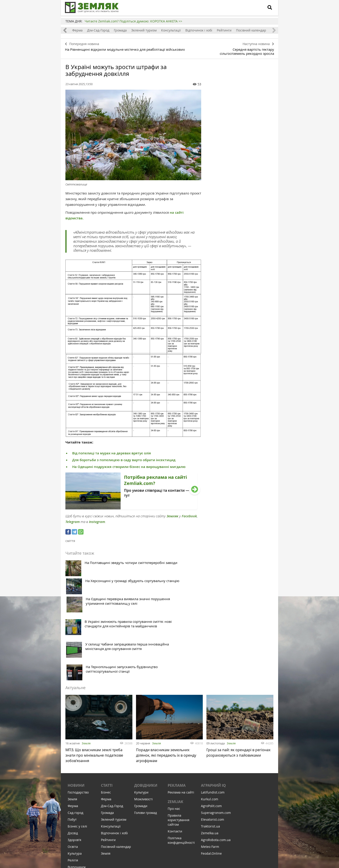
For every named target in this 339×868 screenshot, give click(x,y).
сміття (70, 539)
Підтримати (195, 837)
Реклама (177, 709)
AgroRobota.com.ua (216, 764)
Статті (107, 709)
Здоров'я (74, 764)
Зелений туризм (144, 30)
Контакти (175, 755)
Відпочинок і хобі (199, 30)
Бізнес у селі (77, 750)
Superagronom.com (216, 736)
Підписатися (131, 837)
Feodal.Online (211, 777)
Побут (72, 743)
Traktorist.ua (210, 750)
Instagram (97, 520)
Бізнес (106, 716)
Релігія (73, 784)
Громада (120, 30)
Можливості (143, 723)
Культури (141, 716)
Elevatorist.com (212, 743)
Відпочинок (77, 791)
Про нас (174, 732)
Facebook (189, 514)
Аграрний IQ (213, 709)
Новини (76, 709)
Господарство (78, 716)
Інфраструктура (80, 804)
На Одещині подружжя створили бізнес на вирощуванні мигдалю (129, 465)
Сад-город (75, 736)
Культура (75, 777)
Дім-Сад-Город (98, 30)
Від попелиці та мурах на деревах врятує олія (112, 452)
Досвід (73, 757)
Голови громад (146, 736)
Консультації (171, 30)
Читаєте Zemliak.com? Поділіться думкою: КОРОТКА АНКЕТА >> (133, 21)
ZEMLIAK (175, 725)
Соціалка (75, 797)
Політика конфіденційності (181, 764)
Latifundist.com (213, 716)
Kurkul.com (210, 723)
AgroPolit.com (211, 730)
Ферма (77, 30)
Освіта (73, 770)
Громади (141, 730)
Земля (86, 665)
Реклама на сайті (181, 716)
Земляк (172, 514)
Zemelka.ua (210, 757)
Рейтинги (224, 30)
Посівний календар (251, 30)
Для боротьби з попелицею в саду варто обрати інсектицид (124, 458)
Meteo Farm (210, 770)
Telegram (73, 520)
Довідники (146, 709)
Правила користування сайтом (179, 744)
